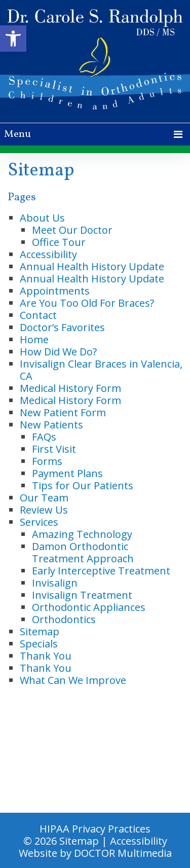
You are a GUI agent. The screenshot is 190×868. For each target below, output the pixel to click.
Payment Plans (67, 473)
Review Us (44, 510)
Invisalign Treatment (82, 595)
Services (39, 522)
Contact (38, 315)
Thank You (46, 656)
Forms (47, 461)
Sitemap (40, 631)
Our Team (44, 498)
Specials (39, 644)
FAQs (44, 437)
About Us (42, 218)
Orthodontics (64, 619)
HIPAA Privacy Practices (95, 829)
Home (34, 339)
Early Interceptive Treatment (101, 571)
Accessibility (48, 254)
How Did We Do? (58, 352)
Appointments (55, 291)
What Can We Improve (73, 680)
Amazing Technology (82, 534)
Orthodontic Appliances (89, 607)
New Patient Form (63, 412)
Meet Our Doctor (72, 230)
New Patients (51, 425)
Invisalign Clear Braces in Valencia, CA (101, 370)
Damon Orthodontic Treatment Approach (83, 552)
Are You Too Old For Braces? (87, 303)
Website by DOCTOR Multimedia (95, 853)
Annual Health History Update (92, 266)
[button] (13, 39)
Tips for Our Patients (83, 485)
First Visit (54, 449)
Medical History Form (70, 388)
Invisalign (55, 583)
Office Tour (59, 242)
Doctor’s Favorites (62, 327)
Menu (17, 134)
